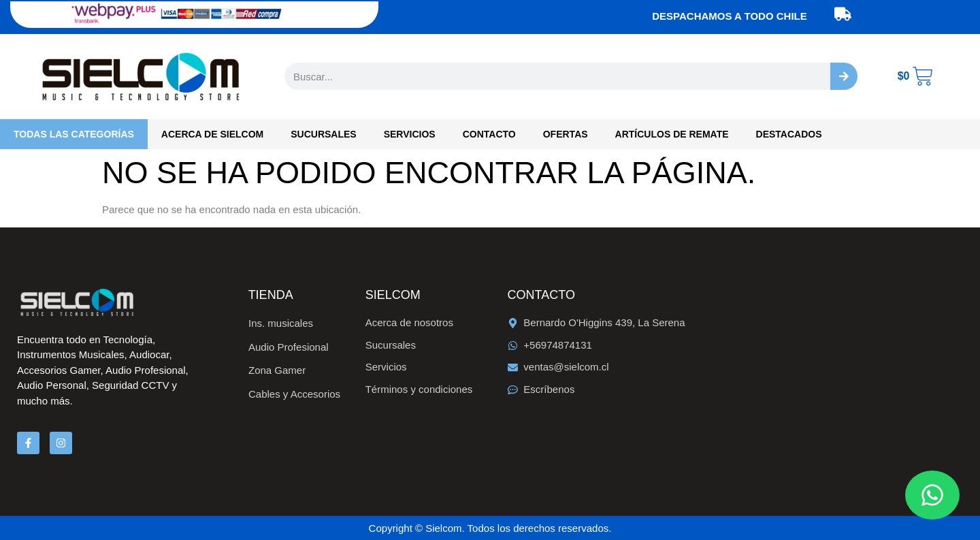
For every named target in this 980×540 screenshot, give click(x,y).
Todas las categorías (74, 134)
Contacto (489, 134)
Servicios (410, 134)
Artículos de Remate (672, 134)
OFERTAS (566, 134)
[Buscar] (844, 76)
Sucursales (323, 134)
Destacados (789, 134)
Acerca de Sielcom (212, 134)
